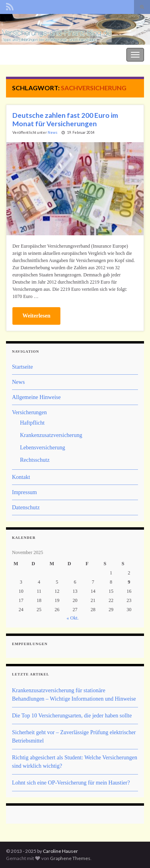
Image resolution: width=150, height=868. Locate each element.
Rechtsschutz (35, 460)
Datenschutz (26, 507)
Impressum (24, 492)
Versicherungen (29, 412)
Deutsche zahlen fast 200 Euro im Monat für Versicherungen (65, 119)
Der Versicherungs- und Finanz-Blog (45, 54)
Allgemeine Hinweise (36, 397)
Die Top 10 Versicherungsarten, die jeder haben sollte (72, 716)
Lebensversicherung (43, 448)
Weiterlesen (36, 316)
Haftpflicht (32, 423)
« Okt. (73, 618)
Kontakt (21, 477)
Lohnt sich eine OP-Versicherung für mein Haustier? (71, 783)
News (53, 132)
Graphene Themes (70, 858)
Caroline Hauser (60, 851)
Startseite (22, 367)
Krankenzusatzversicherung (51, 435)
